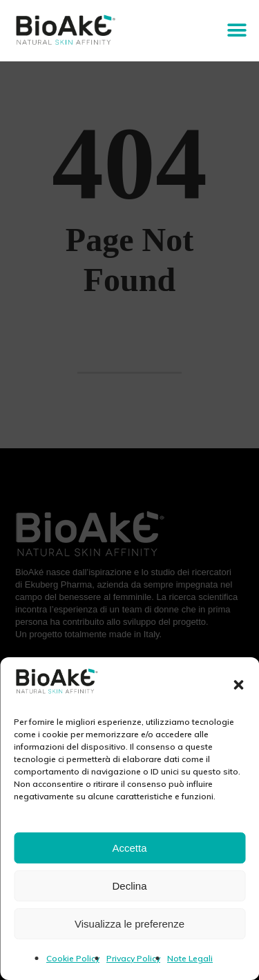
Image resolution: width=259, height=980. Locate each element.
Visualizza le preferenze (129, 924)
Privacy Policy (133, 958)
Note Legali (190, 958)
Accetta (129, 848)
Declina (129, 886)
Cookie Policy (73, 958)
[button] (238, 685)
